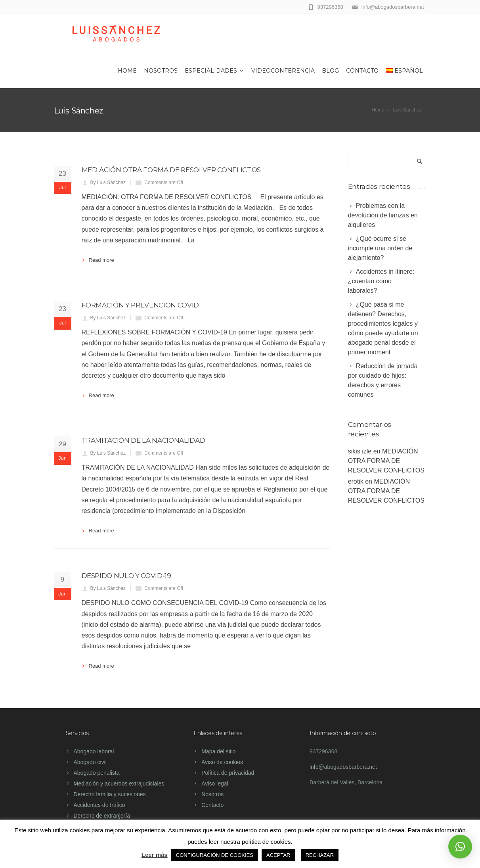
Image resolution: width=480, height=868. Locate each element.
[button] (460, 847)
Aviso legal (215, 784)
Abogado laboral (94, 751)
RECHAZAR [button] (320, 855)
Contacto (362, 71)
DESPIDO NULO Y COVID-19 (126, 576)
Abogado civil (90, 762)
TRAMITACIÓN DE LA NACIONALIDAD (143, 440)
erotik (356, 481)
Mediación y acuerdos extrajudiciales (119, 784)
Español (404, 71)
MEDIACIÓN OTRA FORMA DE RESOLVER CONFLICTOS (171, 170)
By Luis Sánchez (108, 182)
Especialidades (214, 71)
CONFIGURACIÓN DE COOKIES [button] (215, 855)
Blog (330, 71)
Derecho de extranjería (102, 816)
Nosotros (161, 71)
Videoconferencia (283, 71)
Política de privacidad (228, 773)
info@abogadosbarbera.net (343, 767)
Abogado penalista (97, 773)
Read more (101, 260)
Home (127, 71)
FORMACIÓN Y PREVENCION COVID (140, 305)
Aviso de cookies (222, 762)
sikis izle (360, 451)
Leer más (155, 855)
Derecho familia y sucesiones (110, 794)
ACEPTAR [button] (278, 855)
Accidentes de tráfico (99, 805)
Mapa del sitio (218, 751)
